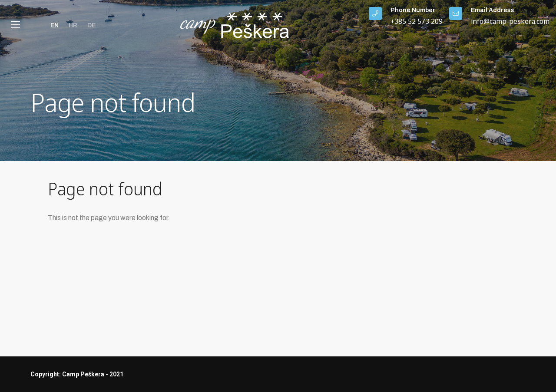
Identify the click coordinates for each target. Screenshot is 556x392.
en (55, 25)
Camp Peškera (83, 374)
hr (73, 25)
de (91, 25)
